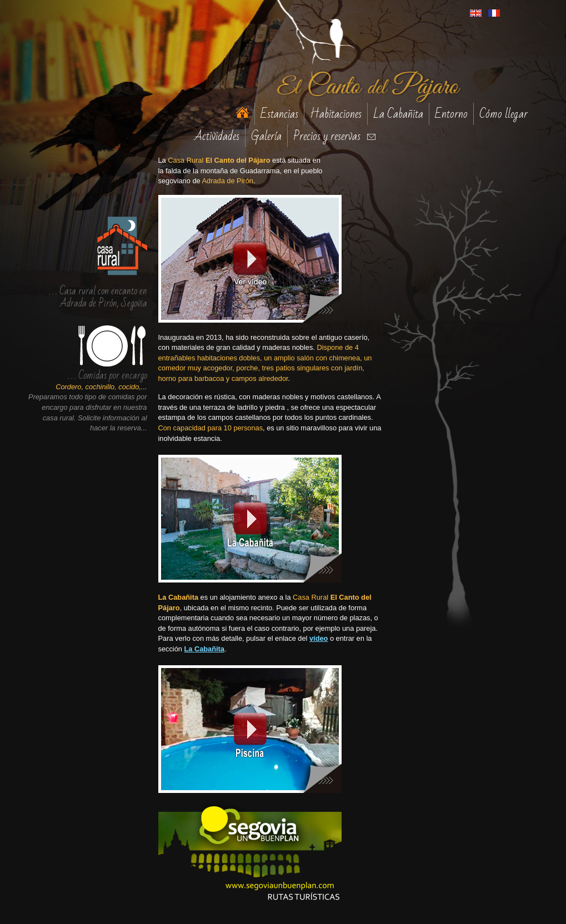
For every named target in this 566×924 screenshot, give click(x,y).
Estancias (279, 114)
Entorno (451, 114)
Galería (266, 136)
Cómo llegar (504, 114)
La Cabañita (398, 114)
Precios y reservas (327, 136)
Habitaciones (336, 114)
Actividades (217, 136)
